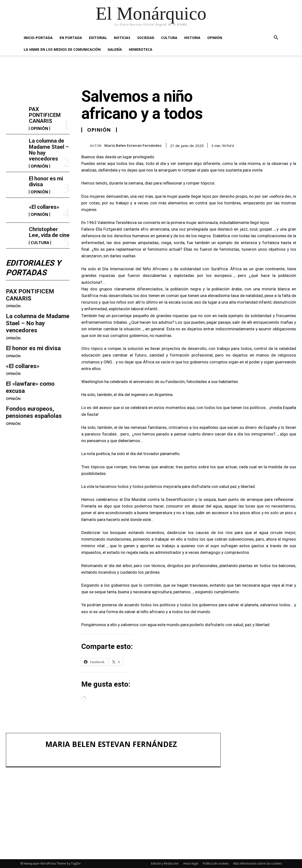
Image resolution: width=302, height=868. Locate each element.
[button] (276, 38)
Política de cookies (216, 863)
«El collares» (44, 207)
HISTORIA (192, 38)
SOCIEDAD (146, 38)
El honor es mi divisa (46, 181)
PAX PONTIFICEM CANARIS (45, 115)
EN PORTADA (71, 38)
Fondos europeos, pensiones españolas (34, 412)
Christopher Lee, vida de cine (49, 232)
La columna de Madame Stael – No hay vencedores (49, 150)
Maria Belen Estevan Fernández (133, 145)
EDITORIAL (98, 38)
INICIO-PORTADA (38, 38)
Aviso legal (191, 863)
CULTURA (169, 38)
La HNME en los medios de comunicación (62, 49)
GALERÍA (115, 49)
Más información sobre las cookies (258, 863)
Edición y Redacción (165, 863)
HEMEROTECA (141, 49)
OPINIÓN (215, 38)
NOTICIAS (122, 38)
